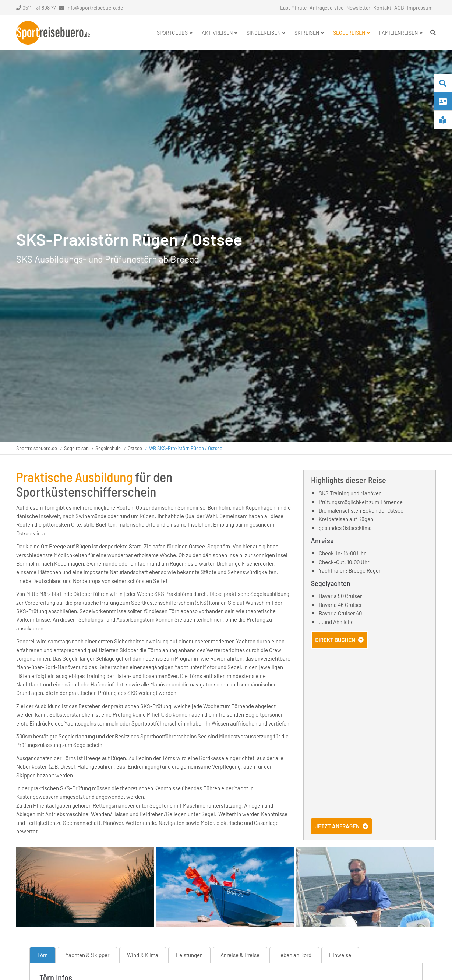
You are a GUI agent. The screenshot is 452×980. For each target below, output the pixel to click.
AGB (399, 8)
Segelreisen (76, 448)
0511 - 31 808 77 (36, 8)
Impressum (420, 8)
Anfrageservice (326, 8)
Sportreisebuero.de (37, 448)
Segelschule (108, 448)
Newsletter (358, 8)
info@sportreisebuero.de (95, 8)
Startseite (53, 33)
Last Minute (293, 8)
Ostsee (135, 448)
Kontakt (382, 8)
